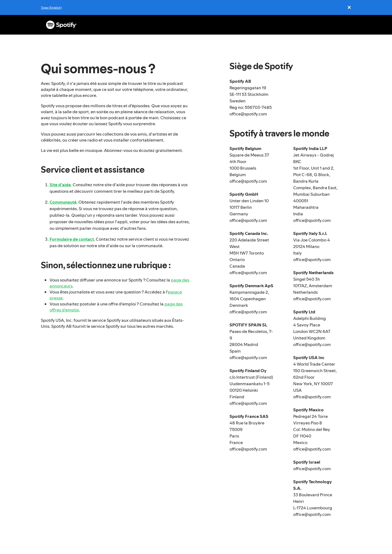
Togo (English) (51, 7)
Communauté (63, 202)
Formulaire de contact (72, 239)
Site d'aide (60, 185)
